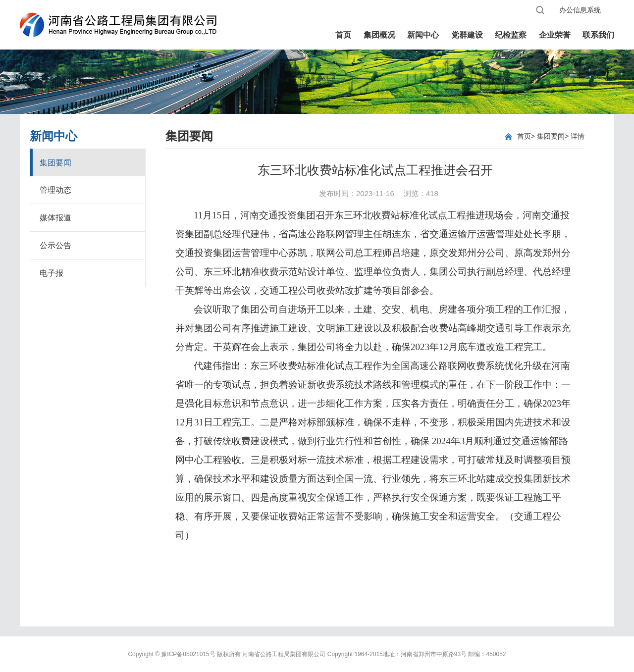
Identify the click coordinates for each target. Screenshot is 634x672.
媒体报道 (55, 218)
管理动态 (55, 190)
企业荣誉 (555, 35)
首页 (343, 35)
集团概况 (379, 35)
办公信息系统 (580, 10)
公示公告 (55, 245)
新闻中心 (423, 35)
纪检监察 (511, 35)
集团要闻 (55, 163)
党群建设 (467, 35)
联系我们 (598, 35)
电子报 (52, 273)
